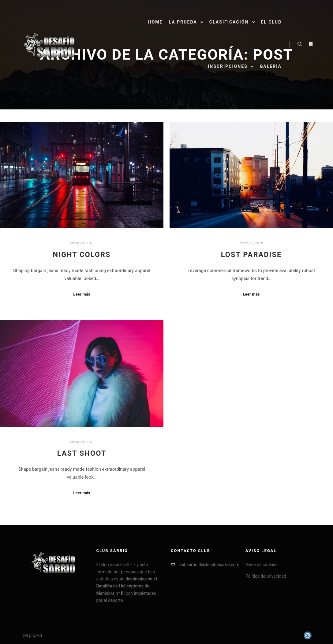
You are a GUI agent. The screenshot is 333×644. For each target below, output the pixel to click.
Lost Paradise (251, 255)
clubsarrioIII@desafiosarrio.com (204, 565)
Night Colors (82, 255)
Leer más (82, 294)
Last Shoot (82, 453)
